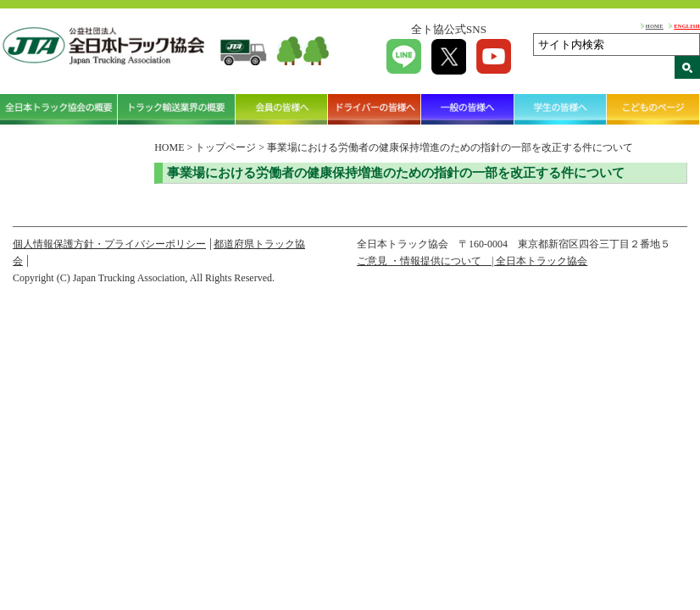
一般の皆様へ (468, 109)
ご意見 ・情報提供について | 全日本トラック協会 (472, 261)
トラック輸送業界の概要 (177, 109)
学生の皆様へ (561, 109)
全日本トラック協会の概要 (59, 109)
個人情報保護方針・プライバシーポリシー (109, 244)
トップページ (225, 147)
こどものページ (653, 109)
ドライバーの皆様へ (375, 109)
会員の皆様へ (282, 109)
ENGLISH (687, 26)
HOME (655, 26)
